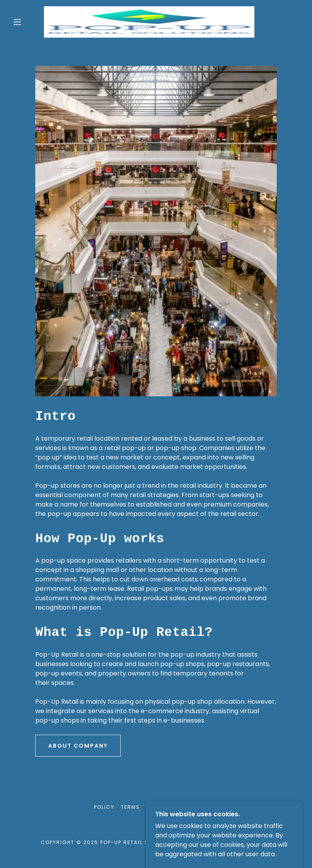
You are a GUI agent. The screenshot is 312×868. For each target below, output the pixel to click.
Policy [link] (104, 807)
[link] (149, 22)
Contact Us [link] (199, 807)
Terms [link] (130, 807)
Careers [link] (160, 807)
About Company (78, 746)
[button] (17, 22)
